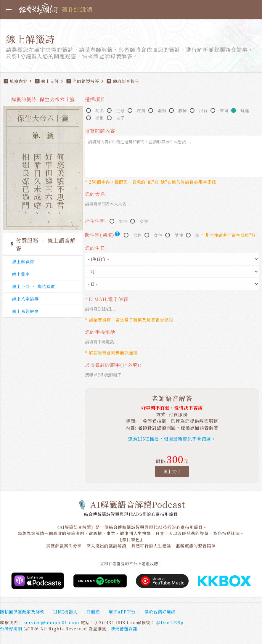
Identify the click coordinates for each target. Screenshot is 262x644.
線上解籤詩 (23, 261)
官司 (224, 110)
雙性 (179, 235)
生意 (120, 110)
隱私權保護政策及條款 (22, 612)
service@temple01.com (52, 622)
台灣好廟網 (11, 629)
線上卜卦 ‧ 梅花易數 (34, 286)
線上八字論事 (25, 299)
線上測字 (21, 274)
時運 (245, 110)
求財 (100, 118)
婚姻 (162, 110)
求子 (120, 118)
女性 (144, 221)
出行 (203, 110)
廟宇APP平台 (122, 612)
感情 (183, 110)
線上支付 (172, 471)
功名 (100, 110)
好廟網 (93, 612)
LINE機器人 (65, 612)
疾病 (141, 110)
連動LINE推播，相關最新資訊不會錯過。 (172, 439)
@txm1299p (170, 622)
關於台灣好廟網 (160, 612)
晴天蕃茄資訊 (124, 629)
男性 (123, 221)
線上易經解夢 (25, 311)
